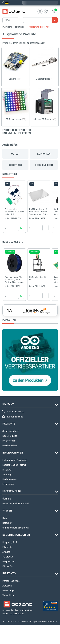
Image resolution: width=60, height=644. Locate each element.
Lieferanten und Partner (14, 465)
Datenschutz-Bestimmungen (25, 622)
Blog (5, 518)
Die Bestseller (9, 441)
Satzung (7, 475)
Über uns (7, 499)
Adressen (7, 586)
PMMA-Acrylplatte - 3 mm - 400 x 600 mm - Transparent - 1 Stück (39, 212)
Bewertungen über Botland (16, 504)
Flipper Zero (8, 566)
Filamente (7, 547)
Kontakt (8, 404)
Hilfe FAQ (7, 470)
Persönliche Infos (11, 581)
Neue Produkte (10, 436)
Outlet (15, 154)
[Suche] (40, 20)
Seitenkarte (8, 622)
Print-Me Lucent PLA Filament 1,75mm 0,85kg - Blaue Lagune (14, 280)
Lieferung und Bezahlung (15, 460)
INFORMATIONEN (13, 453)
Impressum (8, 484)
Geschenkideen (44, 165)
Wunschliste (8, 595)
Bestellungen (9, 590)
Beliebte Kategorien (16, 535)
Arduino (6, 552)
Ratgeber (7, 523)
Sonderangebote (11, 431)
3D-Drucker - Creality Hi (38, 278)
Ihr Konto (9, 573)
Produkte (9, 424)
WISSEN (7, 511)
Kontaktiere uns (15, 417)
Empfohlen (44, 154)
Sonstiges (16, 165)
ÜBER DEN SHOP (12, 491)
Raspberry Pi (9, 561)
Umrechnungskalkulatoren (16, 528)
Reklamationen (10, 479)
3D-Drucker (8, 557)
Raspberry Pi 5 (10, 542)
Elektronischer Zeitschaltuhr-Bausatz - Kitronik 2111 (14, 212)
